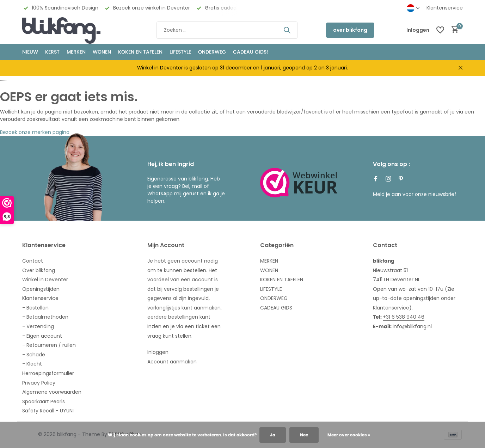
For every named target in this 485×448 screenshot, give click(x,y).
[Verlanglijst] (440, 30)
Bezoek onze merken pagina (35, 132)
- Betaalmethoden (45, 317)
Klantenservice (445, 8)
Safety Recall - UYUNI (48, 411)
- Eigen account (42, 336)
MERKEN (76, 52)
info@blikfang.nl (412, 326)
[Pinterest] (401, 179)
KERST (52, 52)
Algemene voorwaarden (52, 392)
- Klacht (32, 364)
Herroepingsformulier (48, 373)
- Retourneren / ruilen (49, 345)
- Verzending (38, 326)
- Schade (34, 355)
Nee (304, 435)
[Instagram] (388, 179)
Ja (273, 435)
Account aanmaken (172, 362)
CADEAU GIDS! (250, 52)
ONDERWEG (212, 52)
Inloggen (158, 352)
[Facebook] (376, 179)
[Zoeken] (227, 30)
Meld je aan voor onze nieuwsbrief (415, 194)
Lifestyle (180, 52)
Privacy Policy (39, 383)
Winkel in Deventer (45, 280)
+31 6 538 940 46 (404, 317)
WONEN (102, 52)
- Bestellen (35, 308)
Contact (33, 261)
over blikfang (350, 30)
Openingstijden (41, 289)
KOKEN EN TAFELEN (140, 52)
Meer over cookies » (349, 435)
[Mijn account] (418, 30)
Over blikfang (39, 270)
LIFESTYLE (271, 289)
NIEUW (30, 52)
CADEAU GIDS (276, 308)
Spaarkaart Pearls (44, 401)
